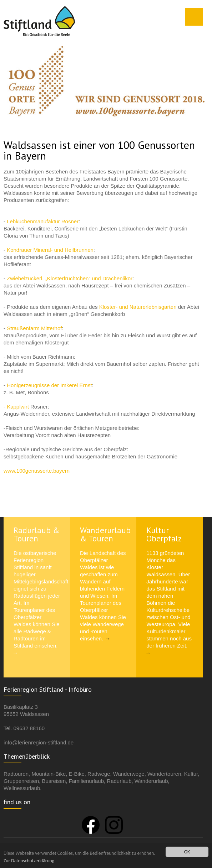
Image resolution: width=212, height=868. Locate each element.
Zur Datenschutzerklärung (29, 861)
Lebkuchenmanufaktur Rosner (43, 221)
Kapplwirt (19, 407)
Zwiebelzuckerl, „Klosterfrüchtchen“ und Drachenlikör (70, 278)
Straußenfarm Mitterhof (34, 328)
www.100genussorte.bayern (37, 471)
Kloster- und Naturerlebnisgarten (138, 307)
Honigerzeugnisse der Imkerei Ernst (49, 385)
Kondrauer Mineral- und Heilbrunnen (50, 250)
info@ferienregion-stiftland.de (39, 742)
